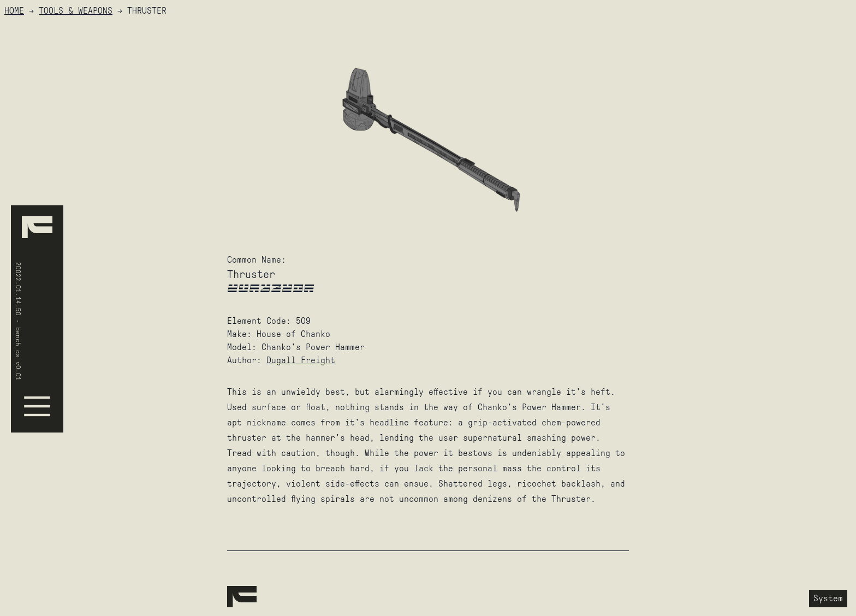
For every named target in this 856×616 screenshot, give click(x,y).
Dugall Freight (301, 360)
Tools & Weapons (76, 11)
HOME (14, 11)
